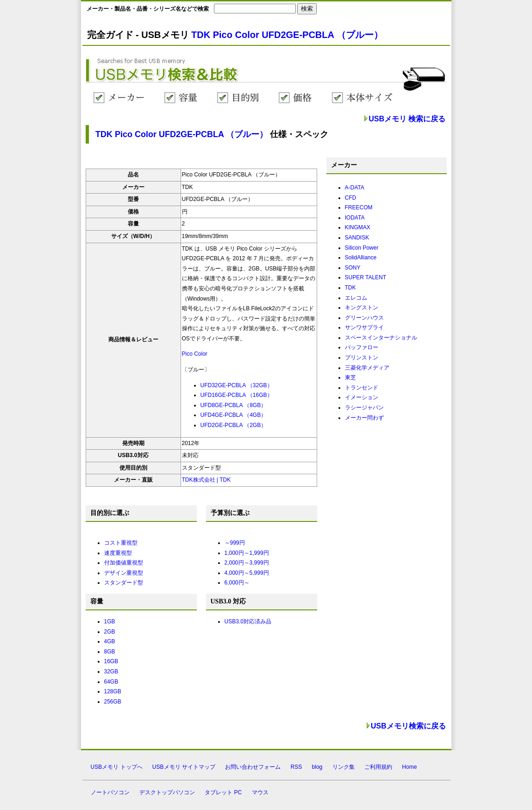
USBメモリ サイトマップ (184, 767)
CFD (351, 198)
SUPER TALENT (366, 277)
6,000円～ (237, 583)
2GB (110, 632)
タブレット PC (223, 792)
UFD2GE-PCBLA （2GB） (234, 425)
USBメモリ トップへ (117, 767)
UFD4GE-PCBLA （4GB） (234, 415)
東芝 (350, 377)
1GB (110, 622)
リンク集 (344, 767)
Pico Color (195, 354)
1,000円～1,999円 (247, 553)
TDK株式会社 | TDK (207, 480)
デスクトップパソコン (167, 792)
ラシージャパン (364, 408)
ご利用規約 (378, 767)
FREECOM (359, 207)
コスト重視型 (121, 543)
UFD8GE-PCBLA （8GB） (234, 405)
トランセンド (362, 388)
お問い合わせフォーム (253, 767)
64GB (111, 682)
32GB (111, 672)
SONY (353, 268)
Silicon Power (362, 248)
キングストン (362, 308)
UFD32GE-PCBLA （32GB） (237, 385)
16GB (111, 661)
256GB (113, 702)
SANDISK (357, 238)
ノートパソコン (110, 792)
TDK (350, 288)
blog (317, 767)
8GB (110, 652)
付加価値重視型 (124, 563)
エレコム (356, 298)
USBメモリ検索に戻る (408, 726)
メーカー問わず (364, 418)
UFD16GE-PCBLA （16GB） (237, 395)
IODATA (355, 218)
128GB (113, 691)
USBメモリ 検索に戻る (407, 119)
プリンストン (362, 358)
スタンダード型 (124, 583)
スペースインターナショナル (381, 338)
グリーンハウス (364, 318)
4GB (110, 641)
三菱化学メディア (367, 368)
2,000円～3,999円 (247, 563)
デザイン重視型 (124, 573)
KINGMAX (358, 227)
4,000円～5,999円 (247, 573)
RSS (297, 767)
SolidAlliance (361, 257)
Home (409, 767)
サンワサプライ (364, 327)
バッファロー (362, 347)
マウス (260, 792)
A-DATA (355, 188)
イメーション (362, 397)
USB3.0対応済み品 (248, 622)
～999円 (235, 543)
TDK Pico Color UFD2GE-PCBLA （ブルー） (287, 35)
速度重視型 (118, 553)
